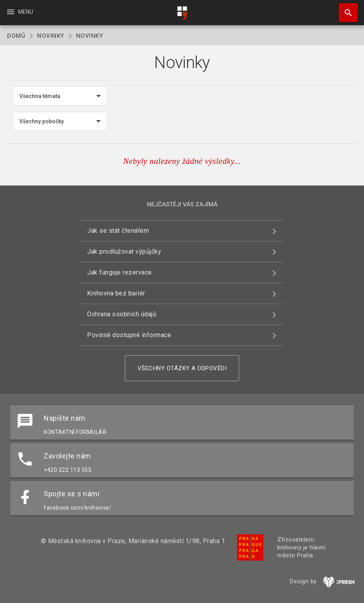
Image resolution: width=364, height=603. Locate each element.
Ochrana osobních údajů (122, 314)
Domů (16, 36)
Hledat (345, 9)
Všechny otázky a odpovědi (182, 368)
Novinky (51, 36)
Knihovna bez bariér (116, 293)
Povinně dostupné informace (129, 335)
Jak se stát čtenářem (118, 231)
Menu (19, 12)
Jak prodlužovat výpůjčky (124, 251)
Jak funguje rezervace (120, 272)
